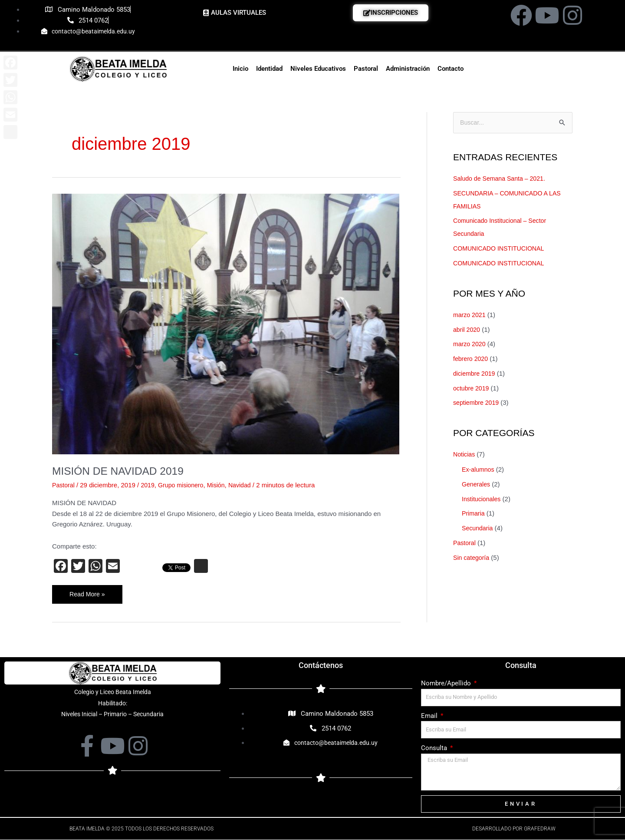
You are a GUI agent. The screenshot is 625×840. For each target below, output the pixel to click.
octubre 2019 (472, 389)
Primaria (474, 514)
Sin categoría (472, 558)
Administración (408, 69)
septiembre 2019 (477, 403)
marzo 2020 (470, 345)
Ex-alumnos (479, 470)
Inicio (240, 69)
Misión (222, 485)
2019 (150, 485)
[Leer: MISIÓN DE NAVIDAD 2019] (226, 323)
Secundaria (478, 529)
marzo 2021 (470, 315)
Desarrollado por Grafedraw (514, 829)
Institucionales (482, 499)
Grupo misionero (184, 485)
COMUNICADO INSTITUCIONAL (502, 249)
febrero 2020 (472, 359)
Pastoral (366, 69)
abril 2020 (467, 330)
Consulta (435, 749)
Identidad (269, 69)
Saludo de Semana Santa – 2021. (502, 179)
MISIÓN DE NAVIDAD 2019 (122, 471)
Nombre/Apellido (447, 684)
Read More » (88, 592)
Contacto (451, 69)
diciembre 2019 (475, 374)
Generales (477, 484)
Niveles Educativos (318, 69)
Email (430, 716)
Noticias (465, 455)
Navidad (246, 485)
